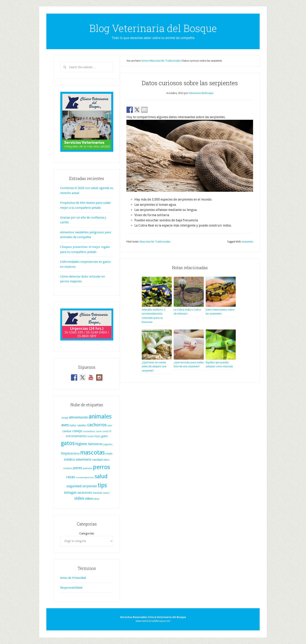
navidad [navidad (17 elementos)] (97, 460)
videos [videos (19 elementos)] (89, 499)
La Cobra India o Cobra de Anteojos (187, 312)
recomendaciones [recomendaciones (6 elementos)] (85, 478)
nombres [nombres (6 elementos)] (68, 468)
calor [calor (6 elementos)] (110, 426)
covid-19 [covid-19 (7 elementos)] (107, 431)
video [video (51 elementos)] (79, 498)
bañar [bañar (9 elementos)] (73, 425)
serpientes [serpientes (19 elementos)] (90, 486)
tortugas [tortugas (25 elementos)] (70, 493)
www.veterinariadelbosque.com (153, 621)
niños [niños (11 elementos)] (106, 460)
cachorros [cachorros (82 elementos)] (97, 425)
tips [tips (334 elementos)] (102, 485)
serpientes (247, 242)
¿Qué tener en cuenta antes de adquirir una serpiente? (154, 367)
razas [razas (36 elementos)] (71, 477)
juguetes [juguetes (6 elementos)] (108, 444)
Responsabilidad (71, 588)
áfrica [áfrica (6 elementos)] (97, 499)
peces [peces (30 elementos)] (78, 468)
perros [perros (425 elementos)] (102, 467)
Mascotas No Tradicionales (155, 242)
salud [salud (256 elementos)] (101, 476)
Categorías (87, 533)
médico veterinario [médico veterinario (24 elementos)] (78, 460)
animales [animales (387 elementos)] (100, 416)
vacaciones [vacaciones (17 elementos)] (85, 493)
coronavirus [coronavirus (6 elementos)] (89, 431)
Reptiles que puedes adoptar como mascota (219, 364)
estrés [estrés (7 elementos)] (90, 436)
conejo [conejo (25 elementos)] (77, 431)
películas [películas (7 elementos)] (88, 468)
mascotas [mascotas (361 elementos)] (93, 452)
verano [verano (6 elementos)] (106, 493)
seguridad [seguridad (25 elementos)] (74, 486)
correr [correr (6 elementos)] (99, 431)
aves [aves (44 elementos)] (65, 425)
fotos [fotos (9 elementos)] (97, 436)
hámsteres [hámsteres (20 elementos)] (95, 444)
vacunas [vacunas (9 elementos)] (97, 493)
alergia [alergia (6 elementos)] (65, 418)
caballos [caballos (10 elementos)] (82, 425)
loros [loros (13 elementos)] (76, 453)
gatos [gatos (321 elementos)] (68, 443)
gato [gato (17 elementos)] (104, 436)
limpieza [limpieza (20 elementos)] (67, 453)
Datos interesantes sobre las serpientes (220, 312)
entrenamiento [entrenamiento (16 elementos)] (76, 436)
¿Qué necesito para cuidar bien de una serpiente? (189, 364)
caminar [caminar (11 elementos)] (67, 431)
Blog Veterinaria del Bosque (153, 28)
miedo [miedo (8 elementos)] (109, 454)
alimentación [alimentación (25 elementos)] (78, 417)
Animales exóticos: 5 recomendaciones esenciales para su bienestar (153, 316)
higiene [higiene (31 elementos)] (81, 444)
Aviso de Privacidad (73, 578)
